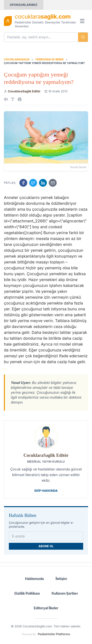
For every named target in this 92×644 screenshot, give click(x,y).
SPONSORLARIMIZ (24, 5)
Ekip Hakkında (46, 491)
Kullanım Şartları (65, 593)
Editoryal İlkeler (46, 608)
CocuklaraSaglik (17, 59)
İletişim (61, 579)
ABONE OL (46, 546)
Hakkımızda (34, 579)
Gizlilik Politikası (27, 593)
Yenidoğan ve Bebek (49, 59)
